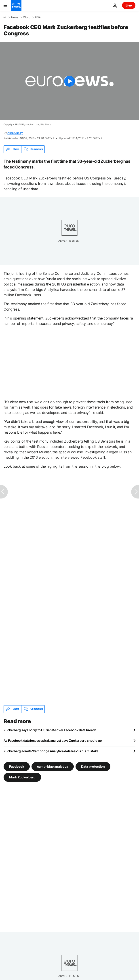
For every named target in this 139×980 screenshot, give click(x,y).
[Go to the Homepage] (16, 5)
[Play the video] (69, 81)
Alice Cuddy (15, 133)
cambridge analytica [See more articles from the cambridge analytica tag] (53, 766)
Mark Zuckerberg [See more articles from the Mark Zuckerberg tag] (22, 777)
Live (129, 5)
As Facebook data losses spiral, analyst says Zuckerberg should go (53, 740)
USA (38, 17)
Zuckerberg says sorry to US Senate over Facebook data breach (50, 730)
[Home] (5, 17)
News (15, 17)
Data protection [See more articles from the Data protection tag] (93, 766)
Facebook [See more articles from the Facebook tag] (17, 766)
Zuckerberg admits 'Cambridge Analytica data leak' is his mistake (51, 751)
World (27, 17)
